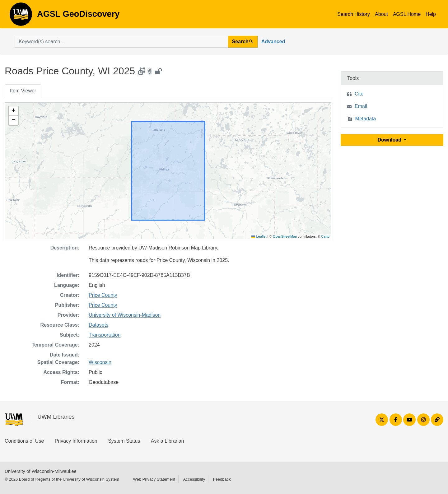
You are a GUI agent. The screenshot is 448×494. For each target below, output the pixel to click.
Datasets (98, 325)
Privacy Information (76, 441)
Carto (325, 236)
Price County (103, 295)
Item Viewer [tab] (23, 91)
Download (390, 140)
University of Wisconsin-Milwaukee (41, 471)
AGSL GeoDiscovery (21, 16)
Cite (359, 94)
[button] (13, 111)
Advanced (273, 42)
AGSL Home (407, 14)
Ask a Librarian (168, 441)
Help (431, 14)
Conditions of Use (24, 441)
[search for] (121, 42)
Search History (354, 14)
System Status (124, 441)
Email (361, 106)
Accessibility (194, 479)
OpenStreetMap (285, 236)
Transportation (105, 335)
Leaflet (259, 236)
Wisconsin (100, 362)
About (381, 14)
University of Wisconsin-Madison (125, 315)
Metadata (366, 119)
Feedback (222, 479)
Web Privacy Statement (154, 479)
